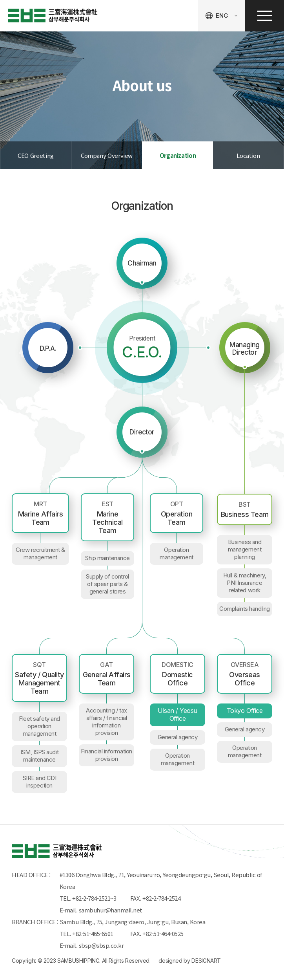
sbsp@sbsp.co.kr (101, 945)
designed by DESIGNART (190, 961)
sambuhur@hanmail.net (111, 910)
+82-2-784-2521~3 (94, 898)
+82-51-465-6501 (94, 933)
